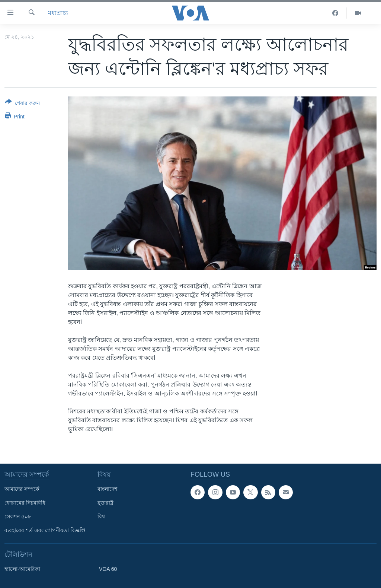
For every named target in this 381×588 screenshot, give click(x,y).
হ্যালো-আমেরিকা (22, 569)
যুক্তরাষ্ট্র (105, 503)
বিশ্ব (101, 517)
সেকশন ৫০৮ (18, 517)
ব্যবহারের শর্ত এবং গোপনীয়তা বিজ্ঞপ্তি (45, 530)
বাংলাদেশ (107, 489)
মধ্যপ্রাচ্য (58, 13)
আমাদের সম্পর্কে (22, 489)
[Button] (22, 104)
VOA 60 (108, 569)
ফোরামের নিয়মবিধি (25, 503)
